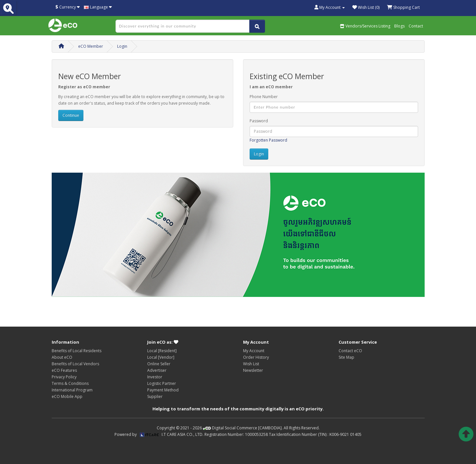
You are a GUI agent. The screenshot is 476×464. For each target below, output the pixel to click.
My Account (254, 351)
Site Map (346, 357)
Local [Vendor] (161, 357)
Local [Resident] (162, 351)
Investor (155, 377)
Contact (416, 26)
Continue (71, 115)
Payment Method (163, 390)
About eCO (62, 357)
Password (259, 121)
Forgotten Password (268, 140)
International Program (72, 390)
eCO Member (91, 46)
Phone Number (264, 97)
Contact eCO (350, 351)
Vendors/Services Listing (365, 26)
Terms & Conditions (70, 383)
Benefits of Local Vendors (75, 364)
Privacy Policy (64, 377)
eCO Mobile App (67, 396)
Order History (256, 357)
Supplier (155, 396)
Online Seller (159, 364)
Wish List (251, 364)
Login (122, 46)
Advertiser (157, 370)
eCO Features (64, 370)
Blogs (399, 26)
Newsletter (253, 370)
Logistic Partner (162, 383)
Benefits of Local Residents (77, 351)
